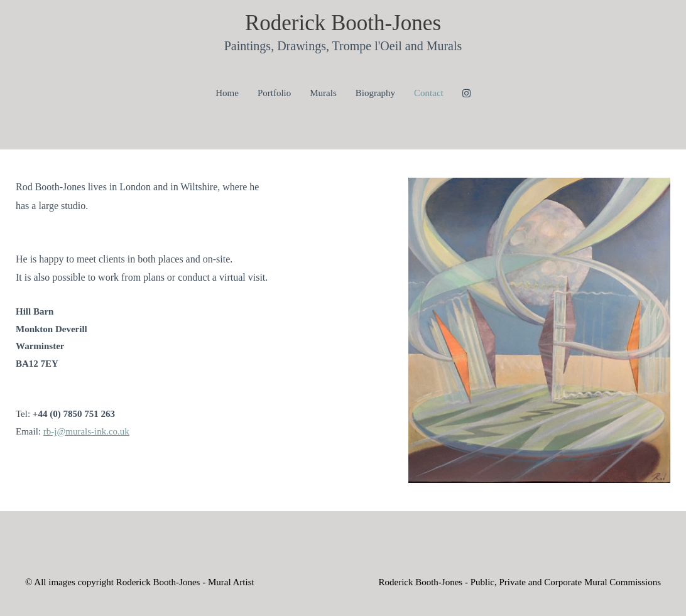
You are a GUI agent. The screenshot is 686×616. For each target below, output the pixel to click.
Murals (323, 93)
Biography (375, 93)
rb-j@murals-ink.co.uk (86, 431)
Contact (429, 93)
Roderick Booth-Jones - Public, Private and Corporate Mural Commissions (520, 582)
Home (227, 93)
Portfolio (274, 93)
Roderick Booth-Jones (343, 23)
